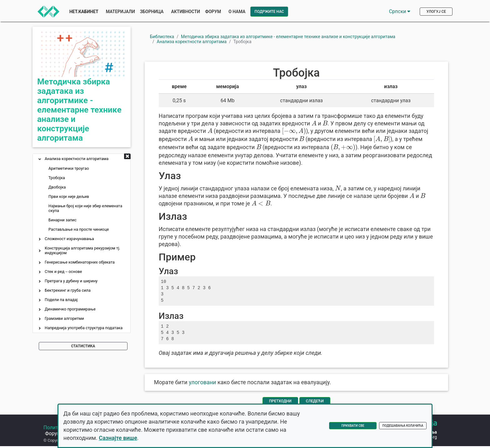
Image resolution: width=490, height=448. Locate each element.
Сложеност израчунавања (69, 239)
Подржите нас (269, 12)
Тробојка (57, 178)
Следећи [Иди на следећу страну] (315, 401)
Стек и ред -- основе (63, 272)
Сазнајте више (118, 438)
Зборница (152, 12)
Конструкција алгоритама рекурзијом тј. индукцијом (82, 250)
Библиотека (162, 37)
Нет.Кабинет (84, 12)
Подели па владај (61, 300)
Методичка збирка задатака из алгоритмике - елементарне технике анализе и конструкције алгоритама (79, 110)
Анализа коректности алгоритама (77, 159)
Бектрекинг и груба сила (68, 290)
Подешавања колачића (403, 426)
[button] (40, 160)
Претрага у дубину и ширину (71, 281)
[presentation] (314, 123)
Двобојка (57, 187)
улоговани (202, 382)
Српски (400, 11)
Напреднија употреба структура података (84, 328)
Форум (213, 12)
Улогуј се (436, 12)
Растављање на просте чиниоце (79, 229)
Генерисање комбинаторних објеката (80, 262)
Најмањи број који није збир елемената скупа (85, 208)
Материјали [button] (120, 12)
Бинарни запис (62, 220)
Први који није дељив (69, 196)
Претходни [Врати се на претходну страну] (280, 401)
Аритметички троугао (69, 168)
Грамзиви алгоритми (64, 318)
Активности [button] (185, 12)
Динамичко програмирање (70, 309)
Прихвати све (353, 426)
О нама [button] (237, 12)
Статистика (83, 346)
